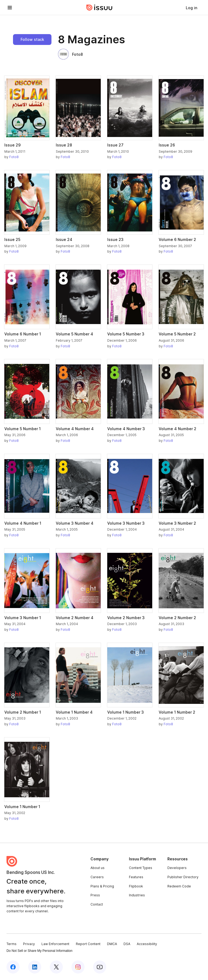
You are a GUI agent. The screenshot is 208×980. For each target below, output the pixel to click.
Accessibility (147, 944)
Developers (177, 868)
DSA (127, 944)
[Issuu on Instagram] (78, 967)
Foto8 (70, 54)
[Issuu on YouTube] (100, 967)
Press (95, 895)
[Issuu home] (99, 8)
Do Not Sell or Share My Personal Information (39, 951)
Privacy (29, 944)
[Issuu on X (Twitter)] (56, 967)
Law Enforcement (55, 944)
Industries (137, 895)
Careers (97, 877)
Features (136, 877)
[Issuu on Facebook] (13, 967)
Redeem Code (179, 886)
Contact (97, 904)
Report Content (88, 944)
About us (97, 868)
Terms (12, 944)
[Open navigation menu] (10, 8)
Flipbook (136, 886)
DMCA (112, 944)
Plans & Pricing (102, 886)
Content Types (141, 868)
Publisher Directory (183, 877)
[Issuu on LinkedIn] (35, 967)
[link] (191, 8)
